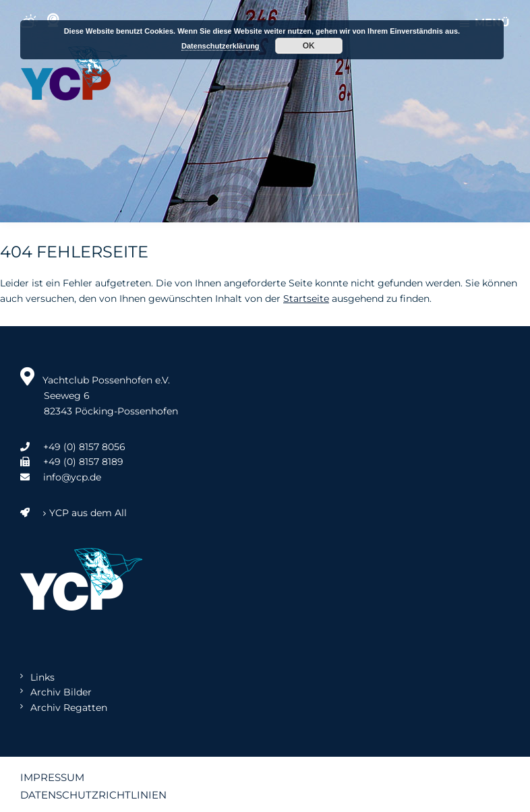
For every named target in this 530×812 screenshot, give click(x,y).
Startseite (306, 299)
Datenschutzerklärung (220, 46)
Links (42, 677)
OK (309, 46)
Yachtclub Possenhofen (74, 73)
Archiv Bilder (61, 692)
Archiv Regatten (69, 708)
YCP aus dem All (73, 513)
